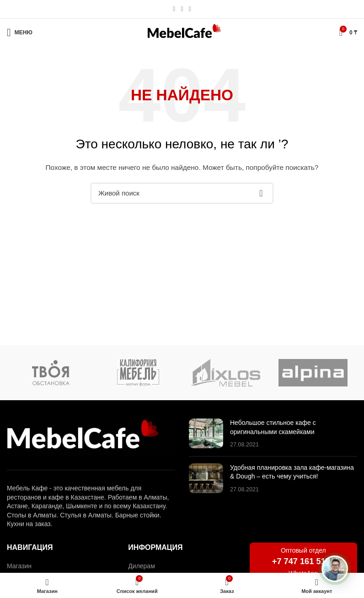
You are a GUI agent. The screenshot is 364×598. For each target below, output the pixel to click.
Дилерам (141, 566)
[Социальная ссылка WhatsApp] (182, 9)
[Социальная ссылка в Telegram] (190, 9)
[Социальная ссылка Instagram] (174, 9)
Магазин (19, 566)
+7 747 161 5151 (303, 561)
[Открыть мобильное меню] (20, 33)
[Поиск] (182, 193)
